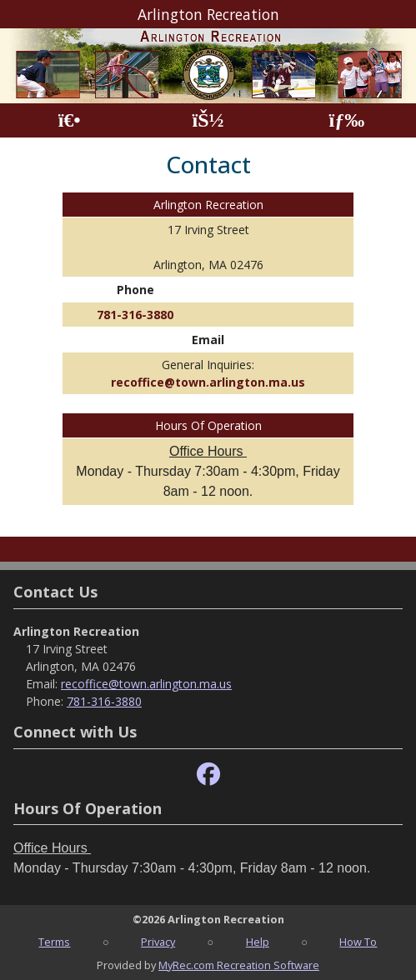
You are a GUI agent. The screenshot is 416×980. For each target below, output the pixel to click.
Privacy (158, 942)
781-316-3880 (135, 315)
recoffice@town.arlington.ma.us (208, 382)
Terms (54, 942)
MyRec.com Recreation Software (239, 965)
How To (358, 942)
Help (258, 942)
